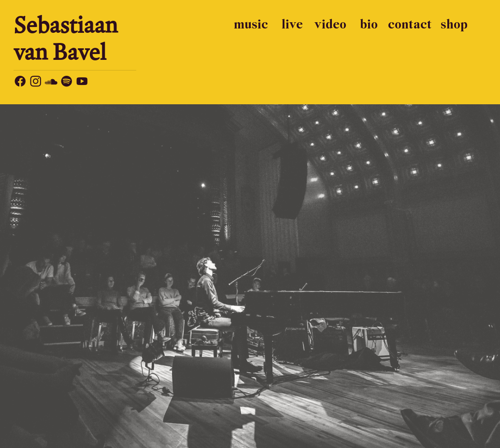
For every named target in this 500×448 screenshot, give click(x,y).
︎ (20, 83)
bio (369, 25)
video (330, 25)
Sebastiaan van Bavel (66, 38)
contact (410, 25)
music (251, 25)
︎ (66, 83)
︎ (51, 83)
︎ (36, 83)
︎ (82, 83)
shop (454, 25)
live (292, 25)
